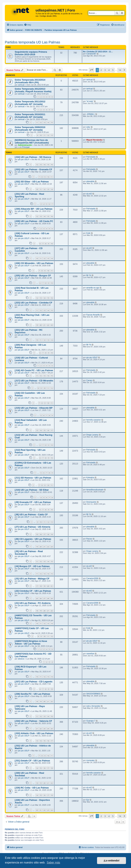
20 (41, 325)
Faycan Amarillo (93, 315)
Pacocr (89, 539)
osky (88, 127)
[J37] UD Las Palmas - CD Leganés (34, 682)
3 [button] (105, 70)
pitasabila (90, 181)
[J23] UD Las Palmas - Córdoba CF (34, 303)
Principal (26, 147)
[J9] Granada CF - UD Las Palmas (33, 502)
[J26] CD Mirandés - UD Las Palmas (34, 263)
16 (52, 165)
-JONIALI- (91, 114)
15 (52, 122)
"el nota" (90, 101)
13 (44, 122)
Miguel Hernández (94, 140)
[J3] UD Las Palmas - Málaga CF (32, 579)
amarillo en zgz (93, 288)
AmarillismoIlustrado (95, 490)
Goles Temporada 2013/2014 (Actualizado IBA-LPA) (30, 81)
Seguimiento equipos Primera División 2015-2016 (31, 53)
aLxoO (89, 194)
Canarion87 (91, 54)
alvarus (21, 659)
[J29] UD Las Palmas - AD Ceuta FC (34, 221)
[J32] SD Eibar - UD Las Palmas (32, 182)
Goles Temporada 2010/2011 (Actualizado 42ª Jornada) (30, 116)
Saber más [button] (53, 863)
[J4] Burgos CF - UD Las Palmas (32, 566)
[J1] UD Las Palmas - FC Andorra (33, 603)
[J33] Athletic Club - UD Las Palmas (34, 733)
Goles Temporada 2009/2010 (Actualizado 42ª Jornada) (30, 129)
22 (48, 325)
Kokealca (90, 477)
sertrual (21, 85)
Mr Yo (89, 275)
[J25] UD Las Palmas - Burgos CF (33, 276)
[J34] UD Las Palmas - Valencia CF (33, 721)
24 (48, 729)
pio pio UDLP (24, 159)
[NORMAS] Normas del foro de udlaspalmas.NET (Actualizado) (32, 141)
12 (41, 122)
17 (52, 430)
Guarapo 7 (91, 721)
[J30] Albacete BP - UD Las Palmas (34, 209)
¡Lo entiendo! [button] (112, 861)
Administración (25, 145)
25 (37, 598)
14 (48, 122)
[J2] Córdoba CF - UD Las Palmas (33, 591)
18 (48, 534)
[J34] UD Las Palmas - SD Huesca (33, 157)
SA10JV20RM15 (93, 694)
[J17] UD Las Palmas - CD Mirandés (34, 381)
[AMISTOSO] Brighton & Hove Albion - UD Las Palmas (31, 642)
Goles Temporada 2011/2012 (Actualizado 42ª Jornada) (30, 103)
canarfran (90, 654)
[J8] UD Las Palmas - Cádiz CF (31, 514)
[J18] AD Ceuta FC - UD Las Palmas (34, 370)
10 (41, 135)
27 (44, 598)
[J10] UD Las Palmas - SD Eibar (32, 490)
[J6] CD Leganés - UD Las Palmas (33, 539)
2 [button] (101, 70)
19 (37, 325)
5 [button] (113, 70)
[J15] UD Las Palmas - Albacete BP (34, 408)
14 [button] (120, 70)
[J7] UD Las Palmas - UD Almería (32, 527)
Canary (89, 380)
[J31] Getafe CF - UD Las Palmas (32, 761)
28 (48, 598)
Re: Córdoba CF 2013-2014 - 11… (98, 52)
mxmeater (91, 760)
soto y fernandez (93, 706)
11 (37, 122)
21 (44, 325)
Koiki (88, 233)
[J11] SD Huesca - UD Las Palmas (33, 478)
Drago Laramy (92, 435)
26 (41, 598)
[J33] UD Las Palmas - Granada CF (33, 169)
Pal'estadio (91, 157)
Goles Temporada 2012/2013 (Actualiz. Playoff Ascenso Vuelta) (33, 90)
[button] (91, 70)
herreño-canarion (94, 420)
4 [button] (109, 70)
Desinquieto (91, 502)
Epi (88, 800)
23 (52, 325)
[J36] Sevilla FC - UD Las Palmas (32, 694)
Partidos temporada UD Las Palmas (32, 42)
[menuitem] (28, 25)
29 (52, 598)
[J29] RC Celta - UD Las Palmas (32, 788)
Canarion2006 (92, 578)
